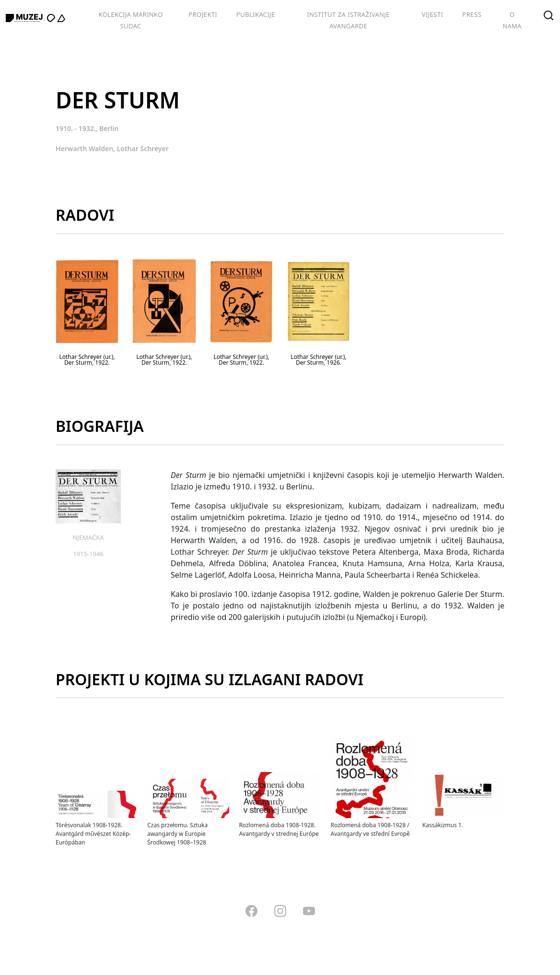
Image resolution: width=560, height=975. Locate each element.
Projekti (203, 14)
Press (472, 14)
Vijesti (433, 14)
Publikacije (256, 14)
